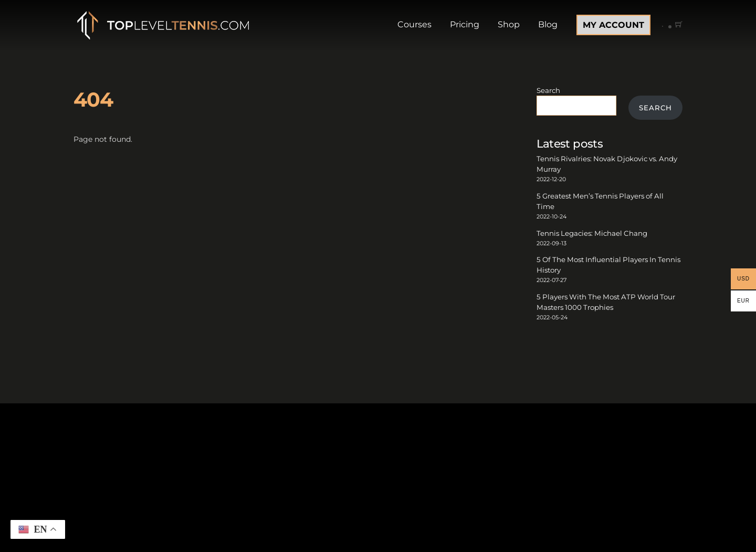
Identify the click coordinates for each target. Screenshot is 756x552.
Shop (509, 24)
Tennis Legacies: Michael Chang (592, 233)
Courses (414, 24)
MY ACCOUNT (613, 25)
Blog (548, 24)
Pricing (465, 24)
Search (548, 90)
